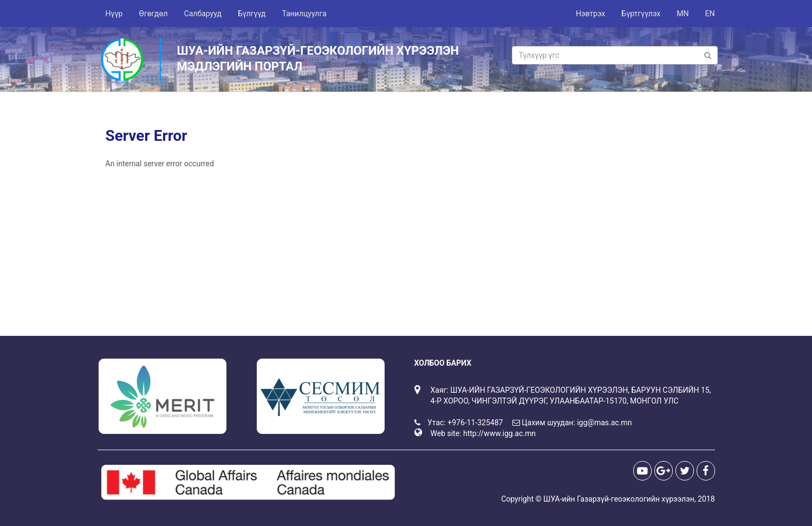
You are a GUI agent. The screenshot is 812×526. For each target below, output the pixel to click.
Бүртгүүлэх (641, 14)
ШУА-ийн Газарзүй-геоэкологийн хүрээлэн (619, 499)
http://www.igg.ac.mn (499, 433)
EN (710, 14)
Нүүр (114, 14)
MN (683, 14)
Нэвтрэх (590, 14)
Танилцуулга (304, 14)
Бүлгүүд (252, 14)
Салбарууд (203, 14)
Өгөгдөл (153, 14)
